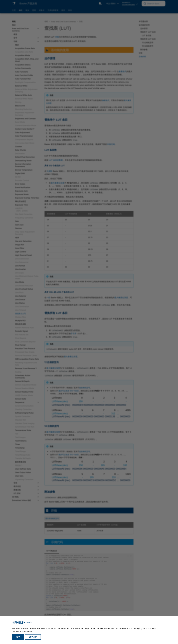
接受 (18, 637)
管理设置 (33, 637)
